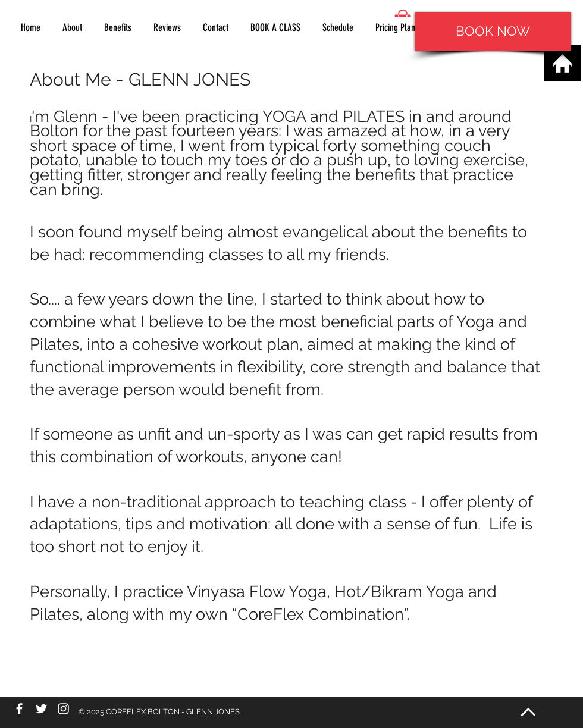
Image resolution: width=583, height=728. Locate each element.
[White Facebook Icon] (19, 709)
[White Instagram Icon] (63, 709)
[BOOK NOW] (493, 31)
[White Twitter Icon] (41, 709)
